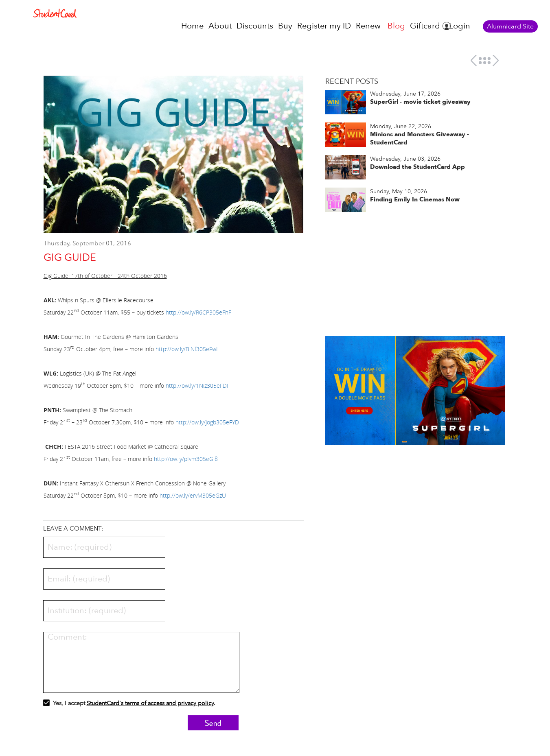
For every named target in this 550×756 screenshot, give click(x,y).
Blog (396, 26)
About (220, 26)
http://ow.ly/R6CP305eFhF (198, 312)
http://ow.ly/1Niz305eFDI (197, 386)
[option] (174, 158)
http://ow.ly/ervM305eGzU (193, 495)
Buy (285, 26)
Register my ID (324, 26)
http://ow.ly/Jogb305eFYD (207, 422)
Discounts (255, 26)
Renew (368, 26)
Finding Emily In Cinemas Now (415, 199)
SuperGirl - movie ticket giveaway (420, 102)
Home (192, 26)
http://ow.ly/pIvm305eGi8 (186, 459)
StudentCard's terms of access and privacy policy (150, 703)
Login (460, 26)
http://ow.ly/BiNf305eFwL (187, 349)
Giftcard (425, 26)
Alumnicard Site (510, 26)
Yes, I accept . (129, 704)
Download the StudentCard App (417, 167)
